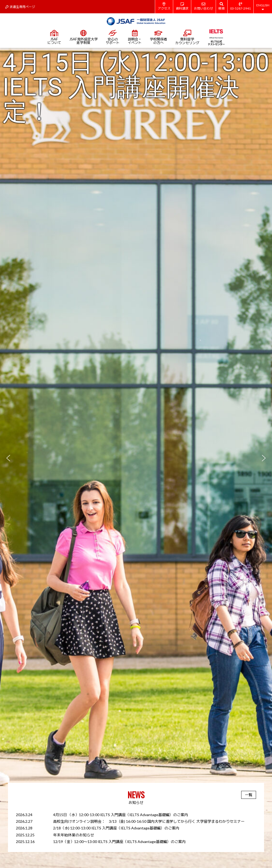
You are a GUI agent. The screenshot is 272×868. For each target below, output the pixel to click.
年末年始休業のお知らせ (74, 835)
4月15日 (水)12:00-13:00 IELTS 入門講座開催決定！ (136, 87)
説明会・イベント (135, 37)
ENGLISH (263, 7)
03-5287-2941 (240, 6)
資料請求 (182, 6)
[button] (136, 458)
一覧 (249, 795)
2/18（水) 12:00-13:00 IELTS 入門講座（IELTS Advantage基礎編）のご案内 (116, 828)
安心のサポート (113, 37)
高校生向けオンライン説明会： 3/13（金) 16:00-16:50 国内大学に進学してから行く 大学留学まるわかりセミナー (149, 821)
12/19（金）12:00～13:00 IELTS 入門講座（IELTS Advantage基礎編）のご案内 (119, 842)
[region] (136, 458)
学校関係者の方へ (158, 37)
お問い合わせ (203, 6)
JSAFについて (54, 37)
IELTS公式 (216, 37)
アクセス (164, 6)
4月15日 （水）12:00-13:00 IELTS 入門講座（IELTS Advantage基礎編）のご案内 (121, 815)
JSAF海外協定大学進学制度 (84, 37)
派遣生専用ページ (20, 7)
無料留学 (187, 37)
